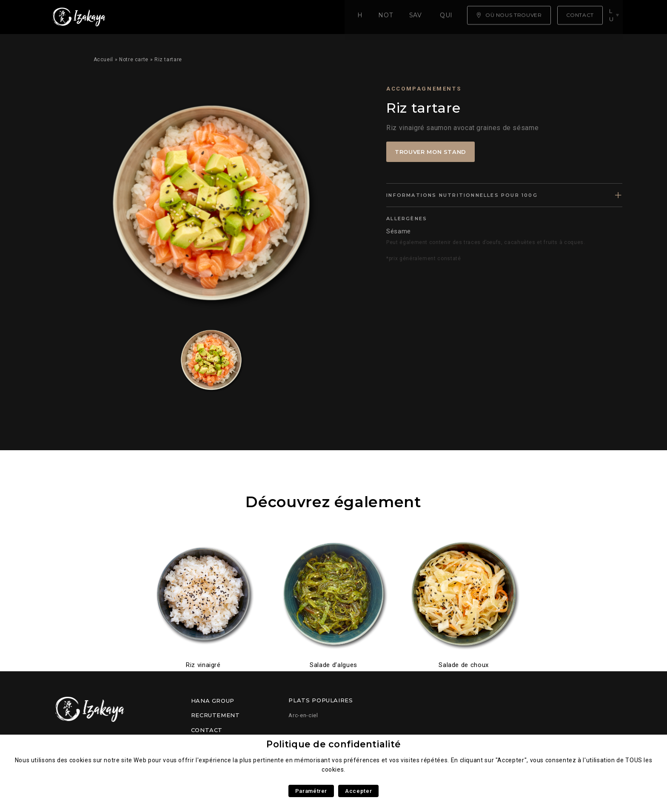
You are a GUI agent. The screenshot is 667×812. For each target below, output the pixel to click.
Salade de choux (464, 665)
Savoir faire (251, 17)
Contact (207, 730)
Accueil (103, 60)
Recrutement (215, 715)
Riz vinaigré (203, 665)
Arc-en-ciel (303, 715)
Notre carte (190, 17)
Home (142, 17)
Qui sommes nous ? (324, 17)
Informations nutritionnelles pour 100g (462, 195)
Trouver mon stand (430, 152)
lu (614, 17)
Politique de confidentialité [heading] (333, 744)
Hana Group (213, 701)
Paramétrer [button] (311, 791)
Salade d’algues (333, 665)
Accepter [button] (358, 791)
